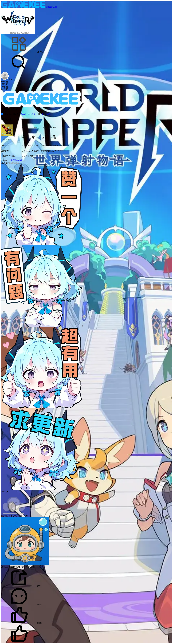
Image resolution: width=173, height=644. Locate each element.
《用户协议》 (46, 114)
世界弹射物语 (16, 160)
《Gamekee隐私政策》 (28, 114)
